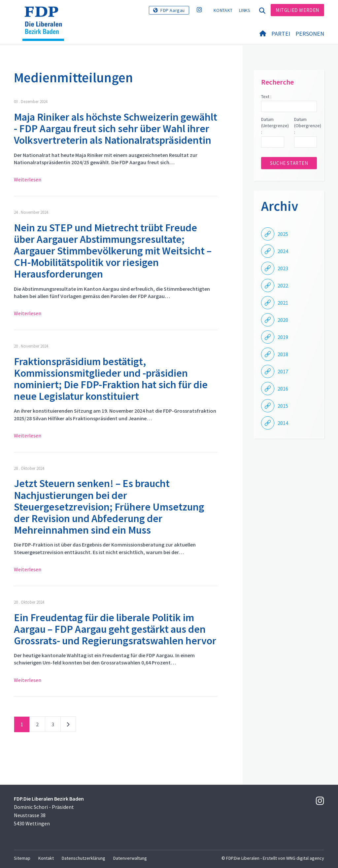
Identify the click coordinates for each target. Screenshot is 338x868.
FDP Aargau (173, 10)
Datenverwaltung (130, 858)
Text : (266, 96)
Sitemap (22, 858)
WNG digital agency (305, 858)
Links (245, 10)
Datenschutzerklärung (84, 858)
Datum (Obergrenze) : (305, 126)
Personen (310, 34)
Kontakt (223, 10)
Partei (281, 34)
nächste (68, 726)
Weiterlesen (28, 179)
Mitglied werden (297, 10)
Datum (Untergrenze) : (272, 126)
